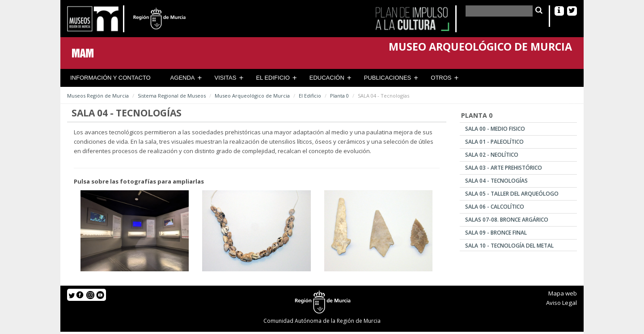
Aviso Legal (561, 303)
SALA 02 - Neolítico (492, 155)
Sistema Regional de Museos (172, 96)
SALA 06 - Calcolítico (495, 207)
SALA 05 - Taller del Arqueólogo (512, 194)
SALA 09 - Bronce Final (496, 233)
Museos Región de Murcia (98, 96)
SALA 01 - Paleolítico (494, 142)
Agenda (183, 78)
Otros (441, 78)
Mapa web (563, 293)
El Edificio (273, 78)
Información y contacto (110, 78)
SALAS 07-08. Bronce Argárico (507, 220)
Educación (327, 78)
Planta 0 (339, 96)
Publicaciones (388, 78)
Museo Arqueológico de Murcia (252, 96)
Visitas (226, 78)
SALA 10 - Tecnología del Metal (509, 246)
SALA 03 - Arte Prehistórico (504, 168)
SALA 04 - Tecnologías (496, 181)
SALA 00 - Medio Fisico (495, 129)
